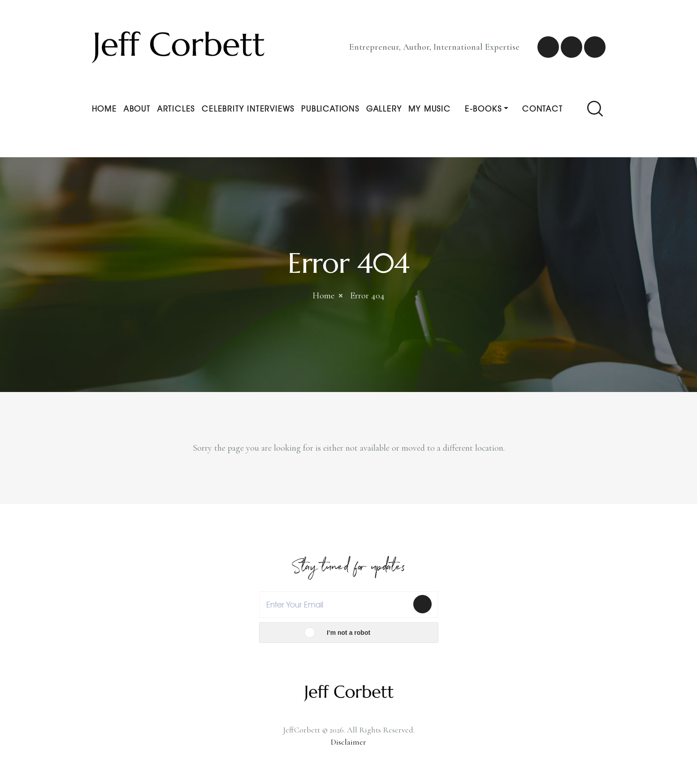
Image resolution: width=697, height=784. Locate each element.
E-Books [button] (483, 109)
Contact (543, 109)
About (137, 109)
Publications (330, 109)
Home (104, 109)
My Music (429, 109)
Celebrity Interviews (248, 109)
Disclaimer (348, 742)
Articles (176, 109)
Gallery (384, 109)
